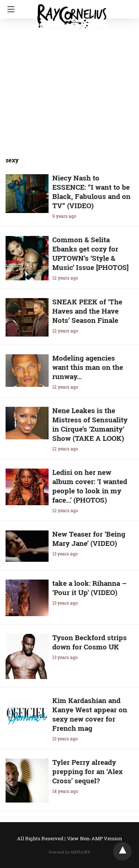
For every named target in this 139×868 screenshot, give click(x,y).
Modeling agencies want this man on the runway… (88, 367)
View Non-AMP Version (95, 838)
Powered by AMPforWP (69, 852)
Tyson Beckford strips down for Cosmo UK (90, 642)
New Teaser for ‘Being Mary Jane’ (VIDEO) (89, 538)
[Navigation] (9, 9)
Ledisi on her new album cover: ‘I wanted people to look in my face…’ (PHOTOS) (90, 486)
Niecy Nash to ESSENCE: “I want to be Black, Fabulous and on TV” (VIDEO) (91, 192)
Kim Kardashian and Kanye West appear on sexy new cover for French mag (90, 714)
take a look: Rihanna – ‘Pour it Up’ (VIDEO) (90, 588)
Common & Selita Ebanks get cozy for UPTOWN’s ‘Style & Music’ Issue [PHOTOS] (90, 253)
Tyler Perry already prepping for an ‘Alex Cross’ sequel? (87, 771)
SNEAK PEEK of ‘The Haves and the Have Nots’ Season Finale (87, 311)
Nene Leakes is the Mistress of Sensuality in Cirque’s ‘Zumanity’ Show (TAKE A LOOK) (90, 424)
